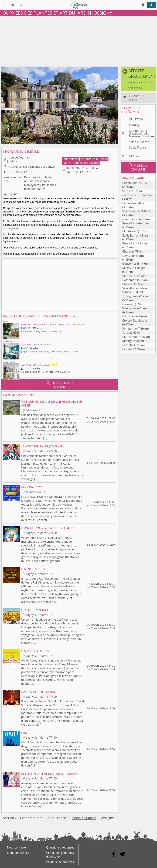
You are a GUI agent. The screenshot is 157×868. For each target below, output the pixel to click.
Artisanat (86, 159)
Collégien (128, 304)
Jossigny (134, 125)
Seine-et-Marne (139, 142)
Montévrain (130, 231)
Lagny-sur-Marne (133, 256)
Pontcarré (129, 276)
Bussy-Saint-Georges (136, 223)
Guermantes (130, 219)
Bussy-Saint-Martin (135, 243)
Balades (95, 163)
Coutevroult (130, 337)
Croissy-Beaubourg (135, 320)
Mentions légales (18, 853)
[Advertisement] (78, 41)
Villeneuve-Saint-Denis (137, 211)
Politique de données (60, 862)
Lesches (127, 349)
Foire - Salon (100, 159)
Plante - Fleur (71, 163)
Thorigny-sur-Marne (135, 296)
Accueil (8, 818)
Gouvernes (129, 264)
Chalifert (128, 284)
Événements (30, 818)
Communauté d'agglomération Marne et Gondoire (141, 133)
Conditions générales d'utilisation (60, 855)
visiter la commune (138, 167)
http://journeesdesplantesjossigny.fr (31, 167)
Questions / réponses (60, 847)
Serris (126, 191)
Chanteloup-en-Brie (135, 183)
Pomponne (129, 329)
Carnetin (128, 345)
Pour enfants (71, 159)
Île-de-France (137, 148)
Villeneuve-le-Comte (135, 308)
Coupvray (129, 316)
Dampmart (129, 280)
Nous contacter (17, 847)
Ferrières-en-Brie (133, 203)
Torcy (126, 333)
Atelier (85, 163)
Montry (127, 341)
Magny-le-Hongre (134, 268)
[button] (138, 79)
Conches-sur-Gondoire (137, 195)
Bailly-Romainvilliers (135, 235)
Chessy (127, 251)
